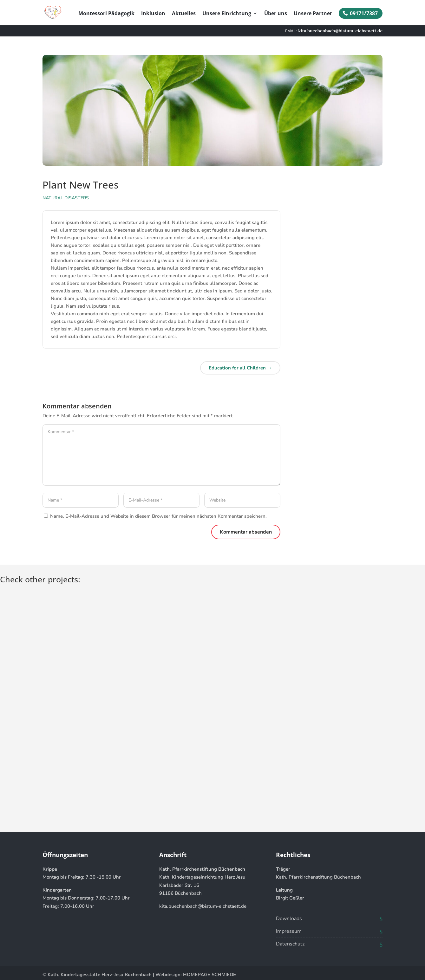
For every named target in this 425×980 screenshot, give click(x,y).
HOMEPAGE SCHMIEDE (209, 975)
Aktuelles (184, 14)
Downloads (289, 919)
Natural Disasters (66, 198)
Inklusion (153, 14)
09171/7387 (364, 13)
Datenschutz (290, 944)
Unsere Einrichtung (227, 14)
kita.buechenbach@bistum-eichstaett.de (203, 906)
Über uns (276, 14)
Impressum (289, 931)
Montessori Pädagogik (106, 14)
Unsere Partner (313, 14)
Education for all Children (240, 368)
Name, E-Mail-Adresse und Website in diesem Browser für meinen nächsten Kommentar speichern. (158, 516)
